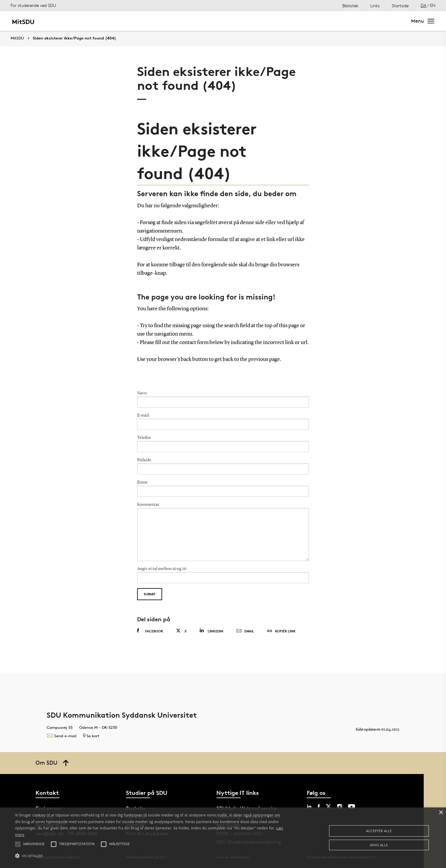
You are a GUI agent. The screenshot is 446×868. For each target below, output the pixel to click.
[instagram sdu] (340, 807)
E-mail (143, 415)
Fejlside (144, 460)
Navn (142, 393)
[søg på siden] (353, 21)
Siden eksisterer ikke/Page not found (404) (74, 38)
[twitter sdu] (328, 807)
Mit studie (62, 21)
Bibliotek (350, 6)
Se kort (91, 736)
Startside (400, 6)
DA (424, 5)
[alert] (223, 838)
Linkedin (211, 631)
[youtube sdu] (352, 807)
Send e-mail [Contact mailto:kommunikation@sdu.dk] (61, 736)
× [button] (441, 813)
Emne (142, 482)
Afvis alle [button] (379, 845)
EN (433, 5)
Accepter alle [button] (379, 831)
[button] (150, 856)
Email (245, 631)
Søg (396, 21)
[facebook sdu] (319, 807)
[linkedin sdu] (309, 807)
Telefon (144, 438)
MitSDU (17, 38)
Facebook (150, 631)
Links (375, 6)
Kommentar (148, 505)
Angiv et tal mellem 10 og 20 (162, 569)
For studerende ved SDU (33, 5)
